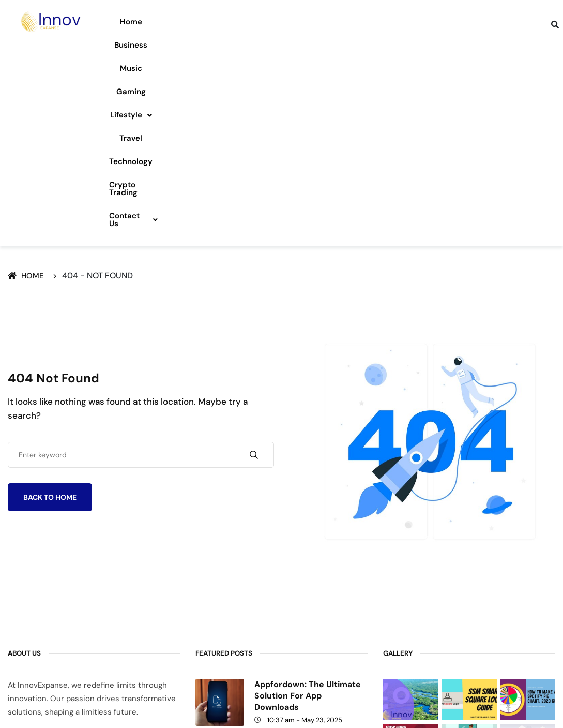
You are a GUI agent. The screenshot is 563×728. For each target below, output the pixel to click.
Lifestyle (323, 22)
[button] (323, 22)
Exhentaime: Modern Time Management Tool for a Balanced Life (307, 626)
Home (123, 22)
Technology (430, 22)
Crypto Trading (500, 22)
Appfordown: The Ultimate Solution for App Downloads (308, 517)
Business (172, 22)
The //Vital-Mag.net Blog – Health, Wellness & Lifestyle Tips (308, 572)
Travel (376, 22)
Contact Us (323, 45)
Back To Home (50, 319)
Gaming (267, 22)
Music (220, 22)
